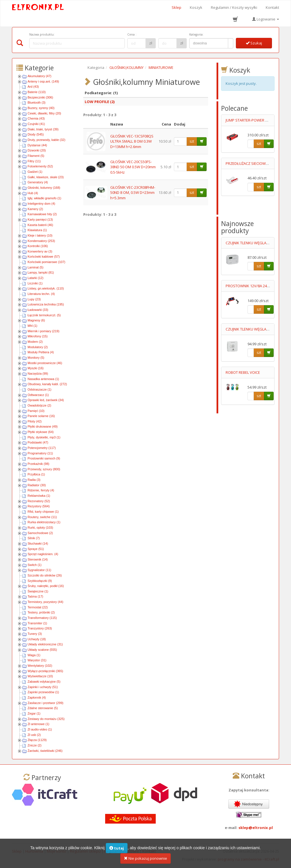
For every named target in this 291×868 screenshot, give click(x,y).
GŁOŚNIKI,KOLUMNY (126, 67)
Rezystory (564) (39, 506)
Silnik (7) (34, 538)
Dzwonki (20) (37, 150)
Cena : (132, 34)
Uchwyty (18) (37, 639)
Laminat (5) (36, 267)
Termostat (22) (38, 607)
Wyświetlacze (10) (40, 676)
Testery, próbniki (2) (41, 612)
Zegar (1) (34, 713)
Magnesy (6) (36, 320)
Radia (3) (34, 480)
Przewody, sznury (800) (44, 469)
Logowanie (266, 19)
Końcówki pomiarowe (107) (46, 262)
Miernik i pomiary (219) (43, 331)
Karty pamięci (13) (40, 219)
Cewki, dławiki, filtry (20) (44, 113)
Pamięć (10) (36, 411)
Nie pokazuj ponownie (145, 858)
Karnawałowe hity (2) (42, 214)
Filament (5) (36, 156)
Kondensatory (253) (41, 241)
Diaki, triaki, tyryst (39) (43, 129)
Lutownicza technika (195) (46, 304)
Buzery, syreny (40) (41, 108)
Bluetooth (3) (37, 102)
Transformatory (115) (42, 618)
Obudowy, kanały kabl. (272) (47, 384)
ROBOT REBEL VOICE (243, 372)
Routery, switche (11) (42, 517)
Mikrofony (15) (38, 336)
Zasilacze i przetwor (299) (45, 703)
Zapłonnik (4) (37, 697)
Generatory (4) (38, 182)
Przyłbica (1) (36, 474)
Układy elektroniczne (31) (45, 644)
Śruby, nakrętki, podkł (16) (46, 586)
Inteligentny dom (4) (41, 204)
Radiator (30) (37, 485)
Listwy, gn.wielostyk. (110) (46, 288)
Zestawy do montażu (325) (46, 719)
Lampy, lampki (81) (41, 272)
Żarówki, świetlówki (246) (45, 751)
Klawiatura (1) (37, 230)
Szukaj (254, 43)
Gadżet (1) (35, 172)
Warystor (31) (37, 660)
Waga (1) (34, 655)
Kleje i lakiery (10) (40, 235)
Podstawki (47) (38, 442)
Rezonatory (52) (39, 501)
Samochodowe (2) (40, 533)
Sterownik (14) (38, 559)
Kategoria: (196, 34)
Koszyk (196, 7)
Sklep (176, 7)
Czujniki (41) (36, 124)
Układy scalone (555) (42, 650)
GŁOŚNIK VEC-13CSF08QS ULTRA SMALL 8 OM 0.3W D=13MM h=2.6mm (132, 141)
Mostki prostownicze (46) (45, 363)
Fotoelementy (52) (40, 166)
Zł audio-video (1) (40, 729)
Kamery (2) (35, 209)
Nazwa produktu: (42, 34)
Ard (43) (33, 87)
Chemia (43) (36, 118)
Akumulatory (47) (40, 76)
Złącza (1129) (37, 740)
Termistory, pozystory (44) (45, 602)
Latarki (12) (36, 278)
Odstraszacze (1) (40, 389)
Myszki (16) (36, 368)
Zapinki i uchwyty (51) (43, 687)
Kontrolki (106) (38, 246)
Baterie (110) (37, 92)
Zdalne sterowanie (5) (43, 708)
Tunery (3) (35, 634)
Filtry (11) (34, 161)
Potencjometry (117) (42, 448)
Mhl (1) (32, 326)
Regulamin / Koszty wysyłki (234, 7)
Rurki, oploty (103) (40, 528)
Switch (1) (35, 565)
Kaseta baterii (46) (40, 225)
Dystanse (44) (37, 145)
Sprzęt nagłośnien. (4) (43, 554)
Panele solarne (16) (41, 416)
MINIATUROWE (161, 67)
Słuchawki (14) (38, 543)
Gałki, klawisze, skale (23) (46, 177)
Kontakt (272, 7)
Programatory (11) (40, 453)
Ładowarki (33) (38, 310)
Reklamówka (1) (39, 496)
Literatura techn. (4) (41, 294)
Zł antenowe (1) (38, 724)
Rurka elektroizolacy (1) (44, 522)
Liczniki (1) (35, 283)
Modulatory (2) (38, 347)
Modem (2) (35, 342)
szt (192, 141)
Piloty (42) (35, 421)
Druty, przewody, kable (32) (46, 140)
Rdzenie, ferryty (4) (41, 490)
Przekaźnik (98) (38, 464)
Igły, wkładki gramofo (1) (44, 198)
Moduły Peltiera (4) (41, 352)
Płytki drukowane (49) (43, 426)
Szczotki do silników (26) (45, 575)
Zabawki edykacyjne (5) (44, 682)
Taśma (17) (35, 596)
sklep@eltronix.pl (256, 828)
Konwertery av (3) (40, 251)
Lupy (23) (34, 299)
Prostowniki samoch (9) (44, 458)
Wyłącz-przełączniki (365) (45, 671)
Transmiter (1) (37, 623)
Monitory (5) (36, 358)
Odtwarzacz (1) (38, 395)
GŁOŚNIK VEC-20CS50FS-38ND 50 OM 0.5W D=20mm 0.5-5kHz (133, 167)
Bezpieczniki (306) (40, 97)
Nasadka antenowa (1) (43, 379)
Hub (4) (33, 193)
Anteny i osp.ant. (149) (43, 81)
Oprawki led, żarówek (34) (46, 400)
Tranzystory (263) (40, 628)
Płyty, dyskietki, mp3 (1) (44, 437)
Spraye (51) (36, 549)
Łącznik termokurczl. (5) (44, 315)
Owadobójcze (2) (39, 405)
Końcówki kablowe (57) (44, 256)
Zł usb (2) (34, 735)
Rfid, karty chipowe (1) (43, 512)
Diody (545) (36, 134)
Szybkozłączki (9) (40, 581)
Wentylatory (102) (40, 666)
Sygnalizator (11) (39, 570)
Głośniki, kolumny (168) (44, 188)
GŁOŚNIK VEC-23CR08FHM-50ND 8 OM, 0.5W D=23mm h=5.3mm (133, 193)
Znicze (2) (35, 745)
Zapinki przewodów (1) (43, 692)
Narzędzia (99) (38, 374)
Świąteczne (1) (38, 591)
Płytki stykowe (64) (41, 432)
